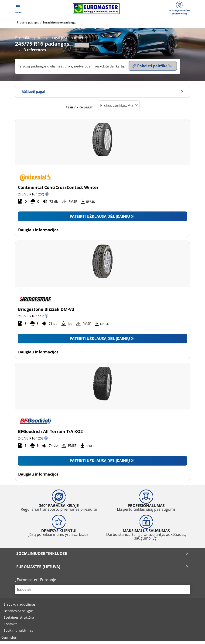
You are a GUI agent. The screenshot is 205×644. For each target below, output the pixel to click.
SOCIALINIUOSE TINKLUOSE (102, 556)
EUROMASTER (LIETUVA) (102, 570)
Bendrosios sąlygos (19, 614)
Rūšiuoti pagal (102, 94)
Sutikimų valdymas (18, 633)
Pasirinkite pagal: (79, 110)
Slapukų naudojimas (20, 607)
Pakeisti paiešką (150, 70)
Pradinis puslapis (28, 26)
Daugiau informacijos (38, 233)
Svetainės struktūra (19, 620)
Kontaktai (11, 627)
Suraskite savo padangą (59, 26)
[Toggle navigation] (18, 10)
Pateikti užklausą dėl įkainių (100, 219)
